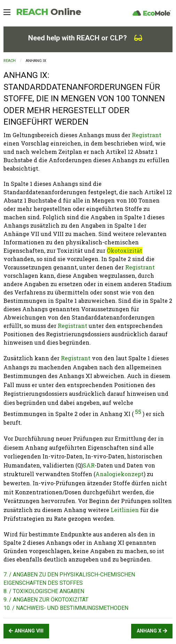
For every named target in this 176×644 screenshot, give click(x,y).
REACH (49, 12)
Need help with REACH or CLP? (85, 38)
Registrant (147, 135)
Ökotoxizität (125, 250)
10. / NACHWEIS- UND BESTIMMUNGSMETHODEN (66, 608)
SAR (89, 465)
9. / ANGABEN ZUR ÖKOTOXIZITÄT (46, 600)
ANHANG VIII (26, 631)
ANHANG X (152, 631)
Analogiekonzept (119, 474)
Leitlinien (125, 510)
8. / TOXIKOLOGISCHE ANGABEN (44, 591)
